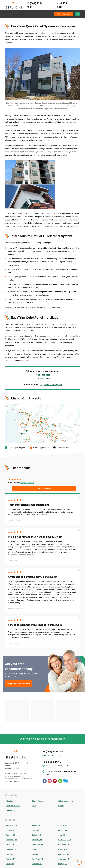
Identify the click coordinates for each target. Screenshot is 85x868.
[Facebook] (45, 752)
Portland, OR (62, 841)
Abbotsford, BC (11, 791)
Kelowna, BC (10, 822)
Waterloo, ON (36, 856)
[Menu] (78, 14)
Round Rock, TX (63, 844)
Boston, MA (62, 794)
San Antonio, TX (37, 847)
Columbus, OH (63, 803)
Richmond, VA (36, 844)
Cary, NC (60, 797)
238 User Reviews (27, 460)
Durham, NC (36, 809)
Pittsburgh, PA (10, 841)
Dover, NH (9, 809)
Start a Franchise (38, 771)
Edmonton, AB (63, 809)
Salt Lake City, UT (11, 847)
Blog (33, 774)
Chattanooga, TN (64, 800)
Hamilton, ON (10, 819)
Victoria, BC (62, 853)
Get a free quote (64, 14)
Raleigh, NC (9, 844)
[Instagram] (50, 752)
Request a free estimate (21, 655)
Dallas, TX (35, 806)
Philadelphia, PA (37, 841)
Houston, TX (36, 819)
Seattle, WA (35, 850)
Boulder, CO (9, 797)
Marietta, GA (36, 825)
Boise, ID (34, 794)
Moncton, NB (62, 828)
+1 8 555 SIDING (62, 5)
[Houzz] (60, 752)
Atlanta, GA (61, 791)
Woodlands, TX (37, 859)
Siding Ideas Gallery (65, 771)
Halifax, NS (9, 816)
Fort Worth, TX (37, 813)
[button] (38, 697)
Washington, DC (11, 856)
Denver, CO (61, 806)
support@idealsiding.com (51, 362)
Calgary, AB (35, 797)
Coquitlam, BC (10, 806)
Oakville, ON (62, 834)
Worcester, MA (63, 859)
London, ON (36, 822)
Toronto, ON (10, 853)
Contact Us (9, 777)
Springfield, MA (63, 850)
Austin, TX (35, 791)
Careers (60, 774)
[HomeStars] (65, 752)
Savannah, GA (10, 850)
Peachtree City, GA (64, 837)
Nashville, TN (36, 831)
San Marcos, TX (63, 847)
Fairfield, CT (9, 813)
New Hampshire (11, 834)
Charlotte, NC (36, 800)
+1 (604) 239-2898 (34, 5)
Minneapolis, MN (11, 828)
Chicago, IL (9, 803)
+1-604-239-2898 (42, 352)
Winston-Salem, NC (12, 859)
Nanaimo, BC (10, 831)
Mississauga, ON (37, 828)
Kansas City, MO (63, 819)
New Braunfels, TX (64, 831)
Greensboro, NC (63, 813)
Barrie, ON (9, 794)
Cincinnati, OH (36, 803)
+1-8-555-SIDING (42, 356)
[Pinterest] (55, 752)
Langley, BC (61, 816)
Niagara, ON (36, 834)
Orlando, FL (9, 837)
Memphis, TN (62, 825)
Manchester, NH (11, 825)
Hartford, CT (36, 816)
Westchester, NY (63, 856)
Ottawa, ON (35, 837)
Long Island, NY (63, 822)
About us (8, 771)
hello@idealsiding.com (54, 727)
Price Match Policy (12, 774)
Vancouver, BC (37, 853)
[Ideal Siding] (13, 5)
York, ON (8, 862)
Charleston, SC (11, 800)
